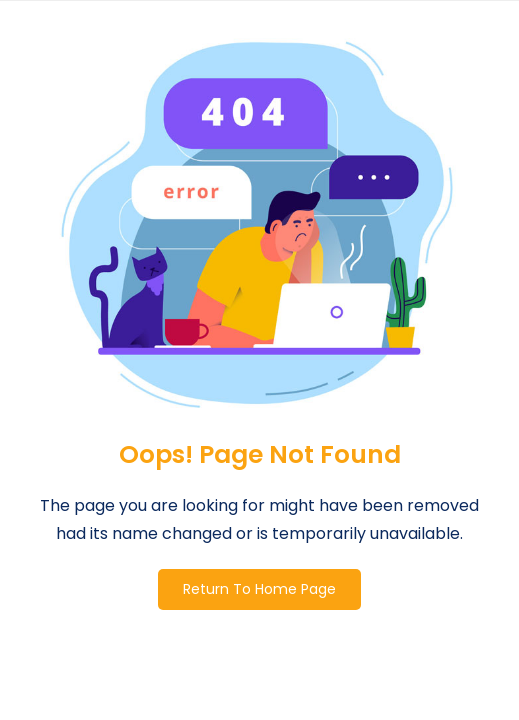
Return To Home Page (259, 589)
